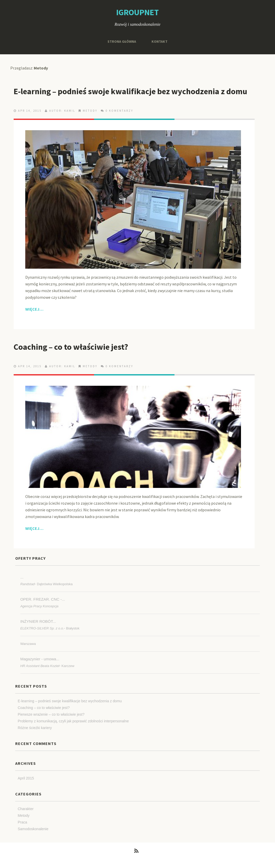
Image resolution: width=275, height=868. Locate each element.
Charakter (26, 809)
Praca (23, 822)
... (22, 577)
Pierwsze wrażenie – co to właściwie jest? (51, 714)
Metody (90, 111)
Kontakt (160, 41)
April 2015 (26, 778)
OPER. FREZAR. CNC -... (43, 599)
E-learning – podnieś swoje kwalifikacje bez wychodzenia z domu (130, 91)
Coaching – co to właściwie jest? (71, 347)
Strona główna (122, 41)
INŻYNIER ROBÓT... (38, 621)
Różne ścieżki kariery (35, 728)
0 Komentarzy (119, 111)
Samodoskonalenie (33, 829)
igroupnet (137, 12)
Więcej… (34, 309)
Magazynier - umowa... (40, 659)
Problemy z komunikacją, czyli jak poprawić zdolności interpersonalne (73, 721)
